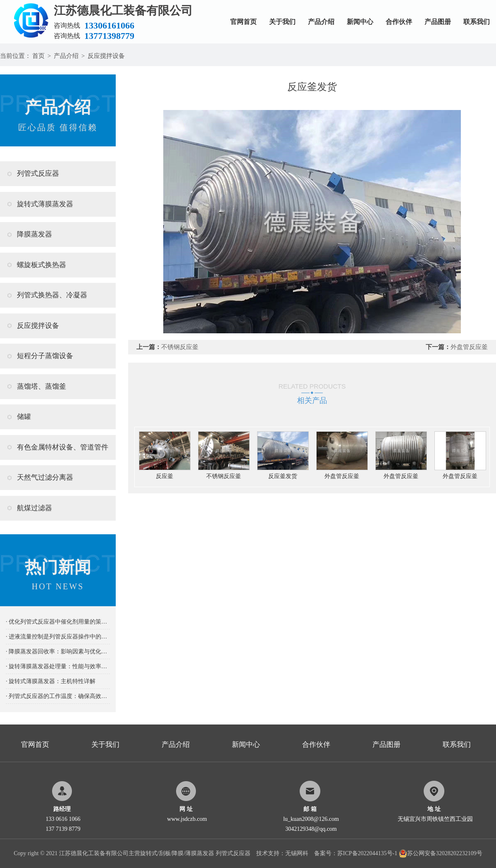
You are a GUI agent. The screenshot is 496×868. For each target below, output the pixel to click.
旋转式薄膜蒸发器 (45, 204)
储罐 (24, 417)
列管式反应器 (38, 173)
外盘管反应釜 (469, 347)
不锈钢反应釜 (180, 347)
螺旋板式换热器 (42, 265)
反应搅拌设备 (106, 56)
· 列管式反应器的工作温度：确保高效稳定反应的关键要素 (58, 696)
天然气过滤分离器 (45, 477)
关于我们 (282, 22)
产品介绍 (321, 22)
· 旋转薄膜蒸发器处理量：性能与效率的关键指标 (58, 666)
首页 (38, 56)
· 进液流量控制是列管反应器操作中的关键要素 (58, 637)
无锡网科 (297, 853)
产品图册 (438, 22)
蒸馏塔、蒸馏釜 (42, 386)
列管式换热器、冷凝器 (52, 295)
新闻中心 (360, 22)
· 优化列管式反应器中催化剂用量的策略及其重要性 (58, 622)
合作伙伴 (399, 22)
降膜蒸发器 (35, 234)
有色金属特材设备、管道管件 (63, 447)
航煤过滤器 (35, 508)
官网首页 (243, 22)
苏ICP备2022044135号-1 (367, 853)
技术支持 (268, 853)
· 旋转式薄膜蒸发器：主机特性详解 (51, 681)
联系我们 (477, 22)
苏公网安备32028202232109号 (441, 853)
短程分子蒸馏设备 (45, 356)
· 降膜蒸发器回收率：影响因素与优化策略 (58, 652)
